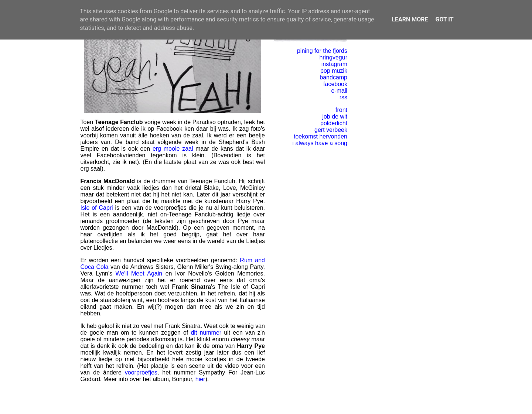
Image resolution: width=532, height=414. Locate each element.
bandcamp (333, 77)
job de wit (335, 117)
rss (343, 97)
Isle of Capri (96, 208)
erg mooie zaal (173, 149)
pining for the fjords (322, 51)
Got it (444, 19)
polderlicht (334, 123)
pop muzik (334, 71)
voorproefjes (141, 372)
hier (200, 379)
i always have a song (320, 143)
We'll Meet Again (139, 273)
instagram (334, 64)
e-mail (339, 91)
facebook (335, 84)
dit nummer (206, 333)
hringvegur (333, 57)
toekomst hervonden (320, 136)
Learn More (410, 19)
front (341, 110)
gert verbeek (331, 130)
